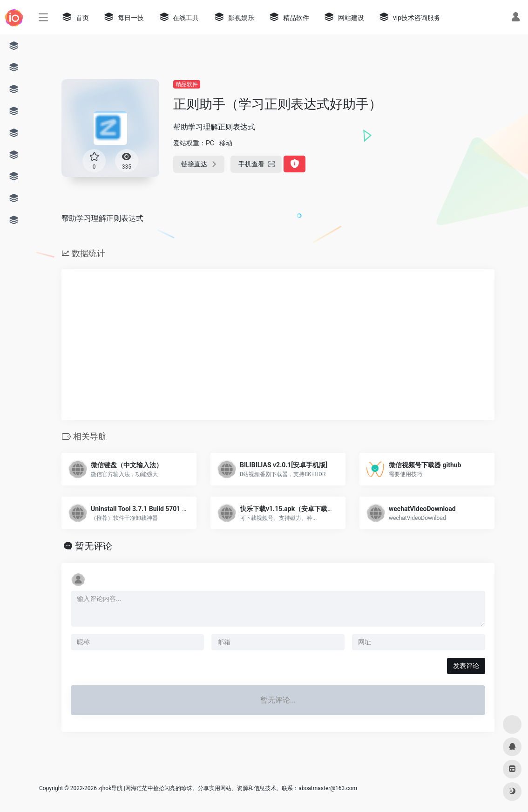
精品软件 (187, 84)
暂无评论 (94, 546)
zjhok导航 (110, 788)
